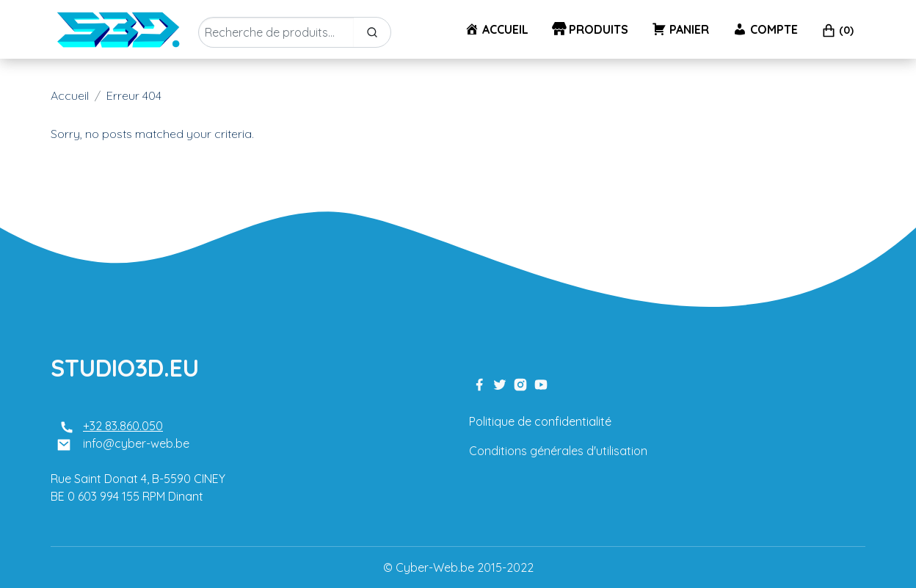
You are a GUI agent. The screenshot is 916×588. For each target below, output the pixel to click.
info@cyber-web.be (136, 443)
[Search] (372, 32)
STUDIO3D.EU (125, 368)
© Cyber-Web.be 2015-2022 (458, 567)
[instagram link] (520, 383)
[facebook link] (479, 383)
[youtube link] (541, 383)
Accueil (70, 95)
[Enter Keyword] (276, 32)
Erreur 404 (134, 95)
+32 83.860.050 (123, 426)
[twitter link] (500, 383)
